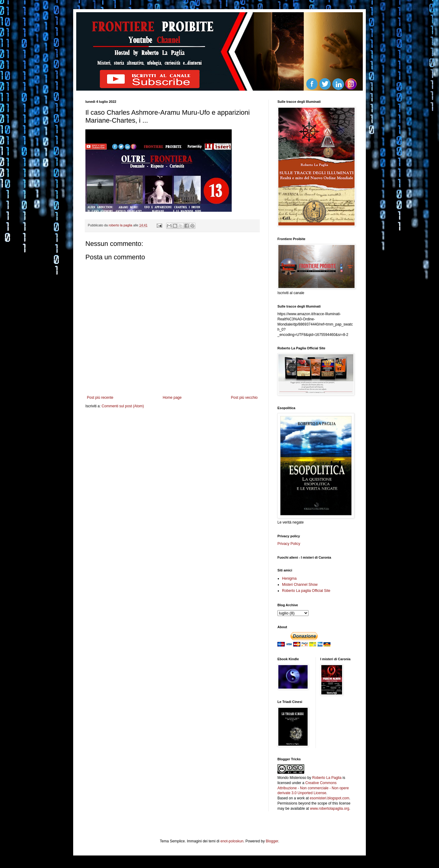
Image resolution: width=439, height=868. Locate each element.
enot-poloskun (232, 841)
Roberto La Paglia (327, 778)
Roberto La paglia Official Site (306, 591)
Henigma (289, 578)
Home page (172, 398)
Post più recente (100, 398)
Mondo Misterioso (292, 778)
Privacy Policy (289, 544)
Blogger (272, 841)
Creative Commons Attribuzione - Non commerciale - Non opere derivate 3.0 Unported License (313, 788)
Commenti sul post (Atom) (123, 406)
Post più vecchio (244, 398)
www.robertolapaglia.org (330, 809)
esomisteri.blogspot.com (329, 798)
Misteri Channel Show (300, 585)
